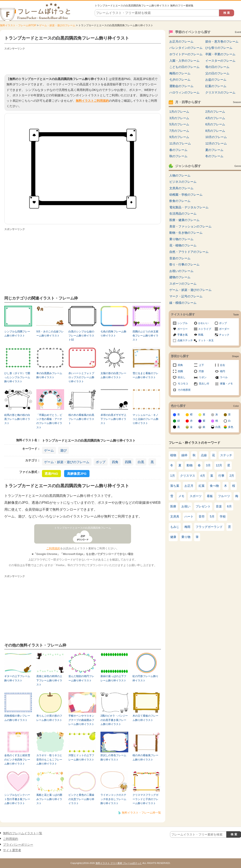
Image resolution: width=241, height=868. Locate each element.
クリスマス (188, 476)
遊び (63, 450)
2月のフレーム (215, 112)
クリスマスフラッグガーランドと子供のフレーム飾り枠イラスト (145, 799)
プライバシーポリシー (18, 845)
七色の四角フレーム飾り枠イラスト (113, 334)
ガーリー (182, 329)
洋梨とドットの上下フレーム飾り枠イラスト (81, 757)
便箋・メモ (226, 384)
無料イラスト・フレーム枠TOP (18, 25)
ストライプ (205, 329)
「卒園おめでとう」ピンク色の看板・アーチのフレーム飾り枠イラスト (49, 421)
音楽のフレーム (180, 258)
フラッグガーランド (209, 527)
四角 (115, 462)
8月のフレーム (215, 131)
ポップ (101, 462)
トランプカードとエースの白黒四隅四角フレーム (83, 528)
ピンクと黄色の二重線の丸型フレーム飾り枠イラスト (81, 799)
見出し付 (204, 384)
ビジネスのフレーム (183, 182)
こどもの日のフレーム (184, 67)
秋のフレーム (178, 156)
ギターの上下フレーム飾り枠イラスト (17, 678)
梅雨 (187, 527)
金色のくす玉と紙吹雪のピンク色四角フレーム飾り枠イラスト (17, 760)
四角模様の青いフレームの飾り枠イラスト (17, 718)
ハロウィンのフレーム (184, 92)
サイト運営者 (12, 850)
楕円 (222, 371)
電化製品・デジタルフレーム (189, 207)
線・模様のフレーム (183, 303)
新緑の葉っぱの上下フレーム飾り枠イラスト (113, 678)
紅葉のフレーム (216, 86)
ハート (189, 516)
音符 (202, 516)
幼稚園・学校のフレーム (186, 195)
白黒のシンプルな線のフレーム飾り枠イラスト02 (81, 336)
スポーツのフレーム (183, 284)
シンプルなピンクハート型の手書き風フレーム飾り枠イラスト (17, 799)
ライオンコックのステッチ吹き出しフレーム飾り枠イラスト (113, 799)
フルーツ (224, 496)
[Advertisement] (83, 61)
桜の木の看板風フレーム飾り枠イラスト (145, 757)
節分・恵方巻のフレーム (222, 41)
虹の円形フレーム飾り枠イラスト (145, 678)
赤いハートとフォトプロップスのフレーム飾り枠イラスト (81, 377)
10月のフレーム (216, 137)
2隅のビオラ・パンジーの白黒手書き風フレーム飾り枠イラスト (114, 720)
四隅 (128, 462)
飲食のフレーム (180, 201)
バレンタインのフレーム (186, 48)
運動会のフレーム (181, 86)
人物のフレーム (180, 175)
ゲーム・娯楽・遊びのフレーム (57, 25)
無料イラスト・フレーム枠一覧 (141, 813)
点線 (204, 455)
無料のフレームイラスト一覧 (23, 833)
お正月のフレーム (181, 41)
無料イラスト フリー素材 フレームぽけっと (119, 863)
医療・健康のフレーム (184, 220)
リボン (203, 377)
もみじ (175, 527)
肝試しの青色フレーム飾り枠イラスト (113, 757)
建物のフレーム (180, 277)
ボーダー (224, 329)
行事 (221, 476)
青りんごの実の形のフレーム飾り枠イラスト (49, 718)
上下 (201, 365)
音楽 (219, 506)
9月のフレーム (179, 137)
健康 (173, 537)
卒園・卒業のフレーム (220, 54)
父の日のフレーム (217, 73)
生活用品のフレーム (183, 214)
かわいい (203, 323)
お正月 (189, 486)
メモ (181, 496)
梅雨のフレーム (180, 73)
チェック (224, 335)
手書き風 (182, 335)
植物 (173, 455)
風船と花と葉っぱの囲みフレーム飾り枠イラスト (49, 799)
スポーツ (196, 496)
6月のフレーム (215, 124)
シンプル (182, 323)
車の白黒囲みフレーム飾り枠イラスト (49, 375)
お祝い (186, 506)
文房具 (175, 516)
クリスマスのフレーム (220, 92)
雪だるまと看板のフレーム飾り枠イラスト (145, 375)
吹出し (182, 377)
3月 (208, 465)
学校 (223, 516)
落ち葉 (175, 486)
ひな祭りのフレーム (219, 48)
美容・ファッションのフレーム (190, 226)
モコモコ (183, 384)
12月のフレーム (216, 143)
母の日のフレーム (217, 67)
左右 (222, 365)
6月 (229, 506)
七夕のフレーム (180, 80)
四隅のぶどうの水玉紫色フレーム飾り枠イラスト (145, 336)
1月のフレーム (179, 112)
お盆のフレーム (216, 80)
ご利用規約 (53, 548)
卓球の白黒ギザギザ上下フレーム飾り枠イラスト (113, 419)
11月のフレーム (180, 143)
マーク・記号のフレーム (186, 296)
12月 (219, 465)
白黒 (141, 462)
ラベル (224, 377)
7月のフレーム (179, 131)
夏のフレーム (214, 150)
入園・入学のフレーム (184, 61)
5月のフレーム (179, 124)
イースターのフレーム (220, 61)
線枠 (184, 455)
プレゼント (203, 506)
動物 (190, 465)
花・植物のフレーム (183, 245)
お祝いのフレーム (181, 271)
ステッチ (226, 455)
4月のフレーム (215, 118)
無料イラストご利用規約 (92, 101)
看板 (210, 496)
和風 (201, 335)
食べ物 (214, 486)
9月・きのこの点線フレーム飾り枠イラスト (50, 334)
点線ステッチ (185, 340)
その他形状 (184, 390)
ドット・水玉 (206, 340)
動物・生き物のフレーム (186, 233)
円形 (201, 371)
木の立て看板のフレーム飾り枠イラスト (145, 718)
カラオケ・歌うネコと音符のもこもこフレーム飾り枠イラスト (49, 760)
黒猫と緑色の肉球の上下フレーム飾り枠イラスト (49, 680)
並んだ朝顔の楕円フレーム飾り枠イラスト (81, 678)
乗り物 (186, 537)
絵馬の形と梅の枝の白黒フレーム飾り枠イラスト (17, 419)
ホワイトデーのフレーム (186, 54)
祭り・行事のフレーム (184, 264)
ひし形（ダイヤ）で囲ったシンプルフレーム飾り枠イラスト (17, 377)
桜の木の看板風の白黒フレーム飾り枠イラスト (81, 419)
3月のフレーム (179, 118)
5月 (212, 516)
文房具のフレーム (181, 188)
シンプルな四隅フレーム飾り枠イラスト (17, 334)
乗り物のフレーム (181, 239)
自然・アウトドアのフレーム (189, 252)
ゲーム (49, 450)
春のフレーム (178, 150)
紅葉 (202, 486)
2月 (232, 476)
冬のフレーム (214, 156)
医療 (173, 506)
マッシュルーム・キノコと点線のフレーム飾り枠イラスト (145, 419)
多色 (231, 427)
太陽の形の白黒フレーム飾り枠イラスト (113, 375)
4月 (203, 476)
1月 (173, 476)
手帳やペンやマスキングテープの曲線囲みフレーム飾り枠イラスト (81, 720)
